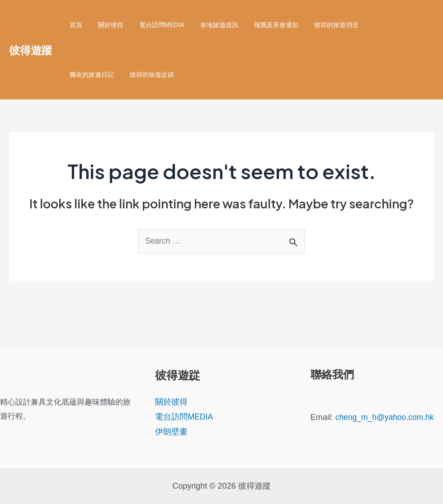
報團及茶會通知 (262, 25)
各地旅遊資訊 (208, 25)
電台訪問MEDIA (154, 25)
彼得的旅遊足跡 (90, 75)
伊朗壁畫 (171, 432)
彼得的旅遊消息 (319, 25)
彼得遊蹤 (31, 50)
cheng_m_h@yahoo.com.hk (386, 417)
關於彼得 (106, 25)
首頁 (74, 25)
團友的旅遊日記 (376, 25)
